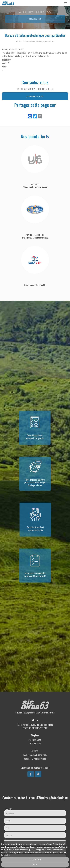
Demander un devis (35, 96)
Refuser (35, 865)
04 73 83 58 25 (28, 89)
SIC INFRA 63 (20, 42)
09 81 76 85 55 (46, 89)
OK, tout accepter (35, 860)
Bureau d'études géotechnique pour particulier (40, 42)
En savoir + (6, 856)
